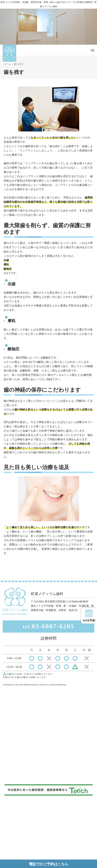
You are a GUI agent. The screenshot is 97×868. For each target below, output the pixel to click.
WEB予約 (89, 616)
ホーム (7, 64)
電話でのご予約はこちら (49, 864)
